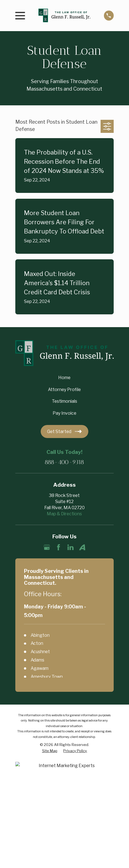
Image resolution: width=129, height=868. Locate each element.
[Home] (64, 16)
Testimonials (64, 401)
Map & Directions (64, 514)
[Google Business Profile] (47, 547)
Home (64, 378)
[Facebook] (59, 547)
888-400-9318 (64, 462)
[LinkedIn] (70, 547)
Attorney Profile (64, 390)
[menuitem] (50, 751)
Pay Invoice (64, 413)
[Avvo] (82, 547)
